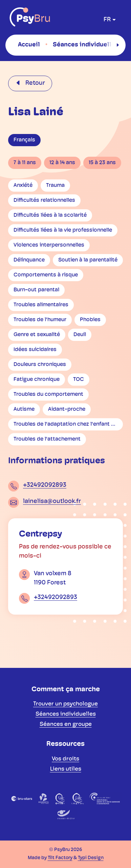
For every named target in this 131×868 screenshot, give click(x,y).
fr (107, 20)
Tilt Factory (60, 858)
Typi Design (91, 858)
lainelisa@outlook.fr (52, 501)
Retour (35, 83)
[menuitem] (29, 45)
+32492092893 (45, 485)
